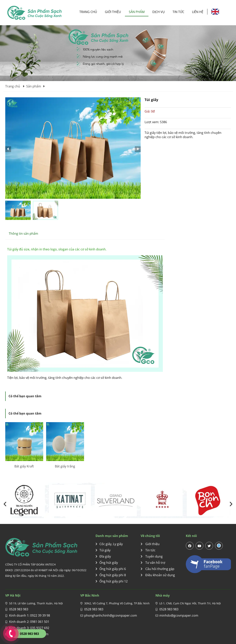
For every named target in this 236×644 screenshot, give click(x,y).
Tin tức (178, 12)
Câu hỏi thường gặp (157, 569)
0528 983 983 (19, 609)
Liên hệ (198, 12)
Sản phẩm (137, 12)
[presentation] (5, 504)
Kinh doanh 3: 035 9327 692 (29, 628)
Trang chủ (88, 12)
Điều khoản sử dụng (158, 575)
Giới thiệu (113, 12)
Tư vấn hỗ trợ (153, 563)
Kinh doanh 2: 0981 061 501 (29, 622)
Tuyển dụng (152, 556)
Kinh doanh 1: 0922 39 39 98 (30, 615)
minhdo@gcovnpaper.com (179, 615)
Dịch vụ (159, 12)
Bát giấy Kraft (24, 466)
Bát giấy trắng (65, 466)
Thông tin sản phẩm (23, 234)
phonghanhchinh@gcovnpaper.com (111, 615)
